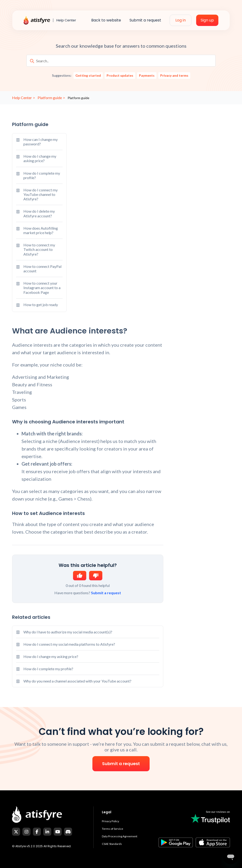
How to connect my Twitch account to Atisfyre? (36, 249)
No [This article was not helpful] (96, 576)
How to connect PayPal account (39, 269)
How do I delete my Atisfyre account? (35, 213)
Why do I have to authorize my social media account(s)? (68, 632)
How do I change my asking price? (36, 158)
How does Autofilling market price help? (37, 230)
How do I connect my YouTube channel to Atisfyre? (37, 194)
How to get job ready (37, 305)
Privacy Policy (110, 821)
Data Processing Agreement (120, 836)
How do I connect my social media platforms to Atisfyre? (69, 644)
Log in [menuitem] (181, 20)
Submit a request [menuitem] (145, 20)
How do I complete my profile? (38, 175)
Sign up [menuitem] (207, 20)
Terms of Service (112, 829)
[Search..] (121, 61)
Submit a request (106, 593)
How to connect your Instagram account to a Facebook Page (38, 288)
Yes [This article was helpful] (80, 576)
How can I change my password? (37, 142)
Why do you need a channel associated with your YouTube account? (77, 681)
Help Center (22, 98)
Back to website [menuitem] (106, 20)
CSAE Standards (112, 844)
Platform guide (50, 98)
